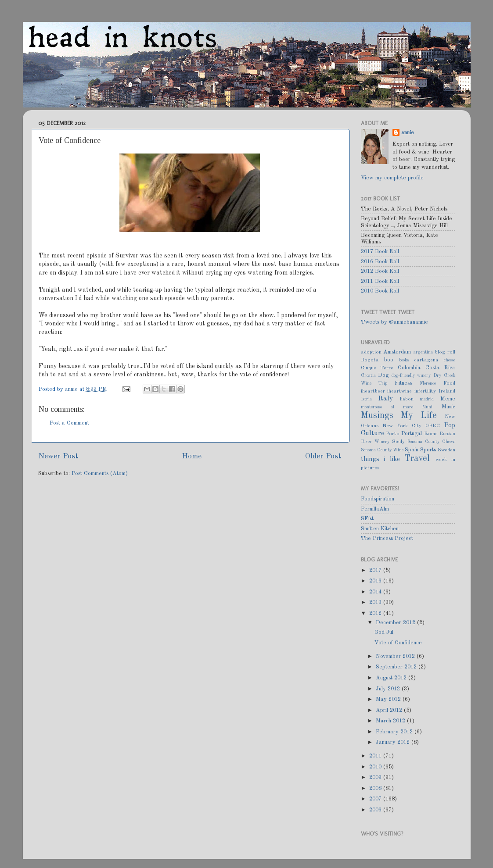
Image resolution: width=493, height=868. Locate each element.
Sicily (398, 442)
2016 (376, 581)
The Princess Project (387, 538)
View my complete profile (392, 178)
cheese (450, 360)
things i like (380, 459)
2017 (376, 570)
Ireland (447, 391)
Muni (427, 407)
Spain (412, 450)
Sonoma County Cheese (431, 442)
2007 (376, 799)
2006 (376, 810)
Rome (431, 434)
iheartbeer (373, 391)
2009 (376, 777)
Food (449, 383)
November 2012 (396, 656)
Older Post (323, 456)
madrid (427, 399)
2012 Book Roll (380, 271)
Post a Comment (69, 423)
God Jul (384, 632)
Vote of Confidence (398, 643)
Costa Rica (440, 368)
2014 (376, 592)
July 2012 (389, 689)
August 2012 (392, 678)
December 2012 (396, 623)
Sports (428, 450)
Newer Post (58, 456)
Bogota (370, 360)
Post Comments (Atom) (100, 473)
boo (389, 360)
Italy (385, 399)
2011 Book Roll (380, 281)
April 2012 (390, 710)
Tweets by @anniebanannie (394, 322)
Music (448, 407)
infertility (425, 391)
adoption (371, 352)
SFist (367, 519)
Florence (428, 383)
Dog (383, 375)
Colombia (409, 368)
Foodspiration (378, 499)
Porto (393, 434)
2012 (376, 613)
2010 (376, 767)
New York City (402, 426)
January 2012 (394, 742)
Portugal (412, 434)
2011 (376, 756)
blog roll (445, 352)
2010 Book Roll (380, 291)
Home (192, 456)
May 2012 (389, 699)
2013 (376, 602)
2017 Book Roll (380, 252)
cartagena (426, 360)
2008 (376, 788)
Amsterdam (397, 352)
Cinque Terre (377, 368)
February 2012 (395, 732)
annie (72, 389)
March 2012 (391, 721)
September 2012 (397, 667)
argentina (423, 352)
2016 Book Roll (380, 262)
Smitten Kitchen (380, 529)
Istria (366, 399)
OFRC (433, 426)
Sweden (446, 450)
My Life (419, 416)
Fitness (403, 383)
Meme (448, 399)
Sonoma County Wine (382, 450)
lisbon (407, 399)
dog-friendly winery (411, 375)
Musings (377, 416)
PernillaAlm (375, 509)
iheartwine (399, 391)
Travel (417, 459)
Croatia (368, 375)
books (404, 360)
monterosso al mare (387, 407)
